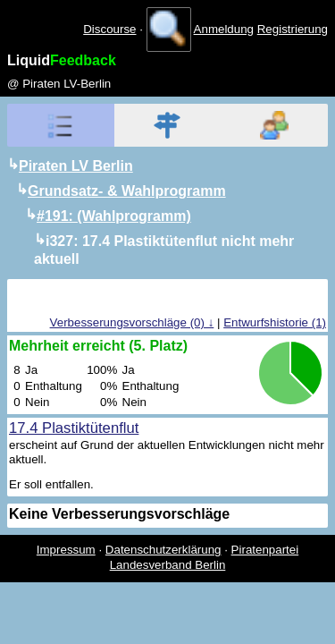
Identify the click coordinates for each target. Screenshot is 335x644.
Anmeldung (224, 29)
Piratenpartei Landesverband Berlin (205, 557)
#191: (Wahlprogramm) (114, 216)
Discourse (109, 29)
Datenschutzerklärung (163, 550)
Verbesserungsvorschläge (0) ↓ (132, 322)
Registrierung (293, 29)
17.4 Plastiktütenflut (74, 428)
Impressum (66, 550)
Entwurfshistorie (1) (275, 322)
